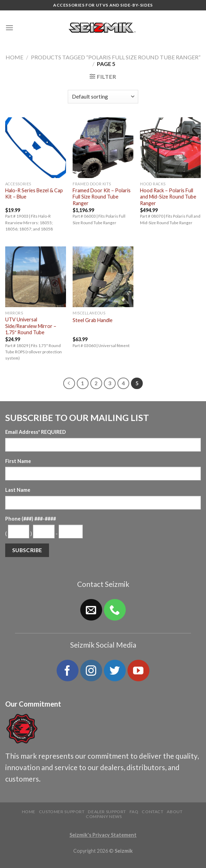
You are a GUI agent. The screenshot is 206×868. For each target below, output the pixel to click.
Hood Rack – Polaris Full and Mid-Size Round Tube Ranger (168, 197)
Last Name (18, 490)
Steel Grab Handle (93, 320)
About (175, 812)
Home (14, 57)
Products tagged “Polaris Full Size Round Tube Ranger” (116, 57)
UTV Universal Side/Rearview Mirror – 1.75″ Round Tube (31, 326)
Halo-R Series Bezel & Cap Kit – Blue (34, 194)
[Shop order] (103, 97)
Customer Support (62, 812)
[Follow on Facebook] (67, 671)
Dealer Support (107, 812)
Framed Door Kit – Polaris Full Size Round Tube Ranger (102, 197)
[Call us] (115, 610)
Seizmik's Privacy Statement (103, 835)
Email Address (36, 432)
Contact (153, 812)
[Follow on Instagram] (91, 671)
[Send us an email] (91, 610)
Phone (31, 519)
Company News (104, 816)
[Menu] (9, 28)
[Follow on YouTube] (138, 671)
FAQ (134, 812)
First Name (18, 461)
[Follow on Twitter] (115, 671)
